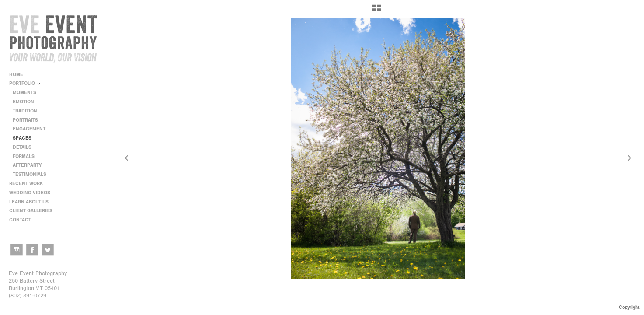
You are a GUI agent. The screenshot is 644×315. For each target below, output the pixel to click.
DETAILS (22, 147)
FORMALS (24, 156)
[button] (377, 11)
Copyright (629, 307)
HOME (16, 75)
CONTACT (20, 220)
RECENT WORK (29, 184)
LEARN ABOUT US (32, 202)
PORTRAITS (25, 120)
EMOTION (23, 102)
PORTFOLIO (25, 83)
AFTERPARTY (27, 165)
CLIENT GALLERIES (31, 211)
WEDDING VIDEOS (30, 193)
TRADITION (25, 111)
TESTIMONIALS (30, 174)
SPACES (22, 138)
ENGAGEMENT (29, 129)
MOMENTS (24, 93)
